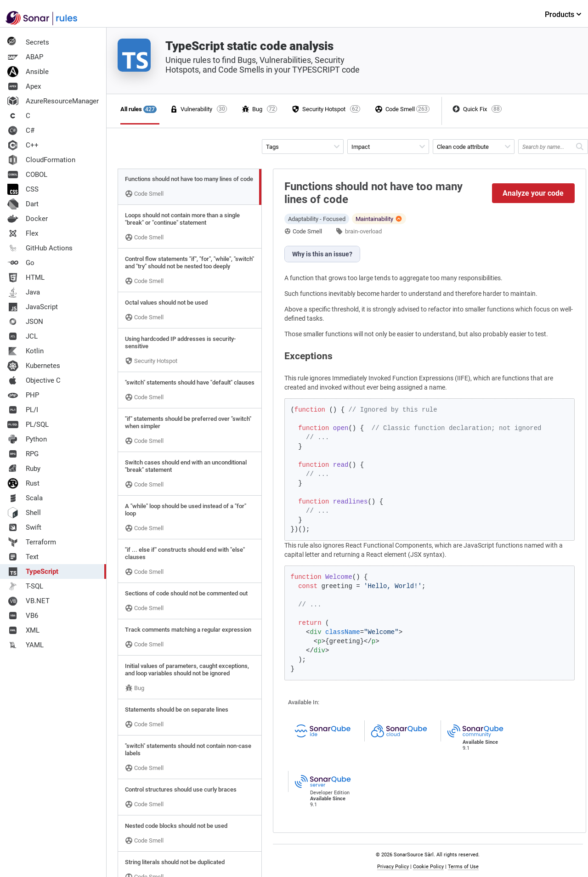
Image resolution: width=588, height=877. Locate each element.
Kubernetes (34, 366)
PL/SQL (28, 424)
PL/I (23, 410)
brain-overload (363, 231)
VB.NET (28, 601)
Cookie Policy (428, 867)
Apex (24, 86)
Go (21, 263)
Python (27, 439)
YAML (25, 645)
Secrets (28, 42)
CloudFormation (41, 160)
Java (24, 292)
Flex (23, 233)
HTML (26, 277)
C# (21, 130)
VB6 (23, 616)
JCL (23, 336)
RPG (23, 454)
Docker (28, 219)
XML (23, 630)
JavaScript (33, 307)
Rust (23, 483)
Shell (24, 513)
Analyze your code (533, 193)
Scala (25, 498)
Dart (23, 204)
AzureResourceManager (53, 101)
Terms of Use (463, 867)
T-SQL (25, 586)
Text (23, 557)
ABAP (25, 57)
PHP (23, 395)
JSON (25, 322)
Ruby (24, 469)
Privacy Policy (393, 867)
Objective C (34, 380)
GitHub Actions (40, 248)
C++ (23, 145)
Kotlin (25, 351)
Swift (24, 527)
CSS (23, 189)
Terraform (32, 542)
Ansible (28, 72)
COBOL (27, 175)
